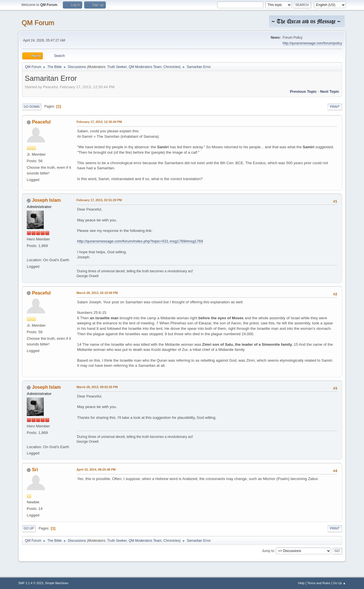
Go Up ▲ (339, 583)
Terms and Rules (319, 583)
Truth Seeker (117, 67)
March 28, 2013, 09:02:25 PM (97, 387)
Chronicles (172, 67)
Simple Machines (57, 583)
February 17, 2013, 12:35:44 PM (99, 122)
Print (335, 107)
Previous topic (303, 91)
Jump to (268, 551)
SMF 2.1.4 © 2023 (31, 583)
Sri (35, 470)
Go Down (32, 107)
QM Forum (38, 23)
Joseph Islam (46, 200)
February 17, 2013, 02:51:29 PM (99, 200)
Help (301, 583)
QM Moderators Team (145, 67)
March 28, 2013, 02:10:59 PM (97, 293)
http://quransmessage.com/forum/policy (312, 43)
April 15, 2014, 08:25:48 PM (96, 469)
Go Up (29, 528)
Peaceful (41, 122)
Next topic (330, 91)
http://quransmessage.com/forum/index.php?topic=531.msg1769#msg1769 (140, 241)
